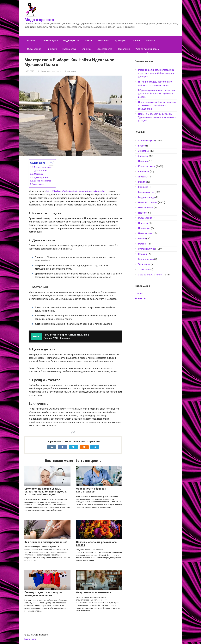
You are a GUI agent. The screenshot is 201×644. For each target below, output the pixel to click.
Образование (34, 49)
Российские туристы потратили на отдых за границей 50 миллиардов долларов (156, 73)
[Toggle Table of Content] (50, 163)
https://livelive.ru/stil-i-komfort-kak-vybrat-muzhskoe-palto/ (76, 191)
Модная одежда (146, 197)
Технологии (124, 49)
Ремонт (142, 244)
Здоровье (143, 156)
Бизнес (89, 40)
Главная (31, 40)
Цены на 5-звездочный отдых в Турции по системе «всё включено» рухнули (157, 117)
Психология (144, 228)
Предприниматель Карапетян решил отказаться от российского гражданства (157, 105)
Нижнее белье (146, 208)
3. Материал (38, 174)
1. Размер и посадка (42, 167)
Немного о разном (148, 202)
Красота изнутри (147, 166)
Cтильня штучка (49, 40)
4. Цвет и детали (40, 178)
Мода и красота (39, 20)
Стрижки (87, 49)
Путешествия (69, 49)
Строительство (104, 49)
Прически (52, 49)
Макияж (142, 182)
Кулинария (120, 40)
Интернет (143, 161)
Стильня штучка (146, 249)
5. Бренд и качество (42, 181)
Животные (104, 40)
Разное (142, 239)
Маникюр (143, 187)
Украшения (144, 270)
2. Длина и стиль (40, 171)
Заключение (38, 184)
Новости (150, 40)
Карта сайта (30, 639)
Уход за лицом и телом (147, 49)
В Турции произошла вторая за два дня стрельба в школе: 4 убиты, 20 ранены (156, 94)
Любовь (136, 40)
